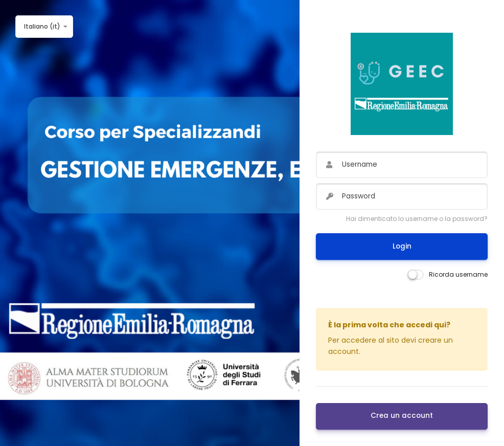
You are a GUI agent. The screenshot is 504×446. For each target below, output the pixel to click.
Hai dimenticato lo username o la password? (417, 219)
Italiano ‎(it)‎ (42, 26)
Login (402, 246)
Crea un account (402, 416)
